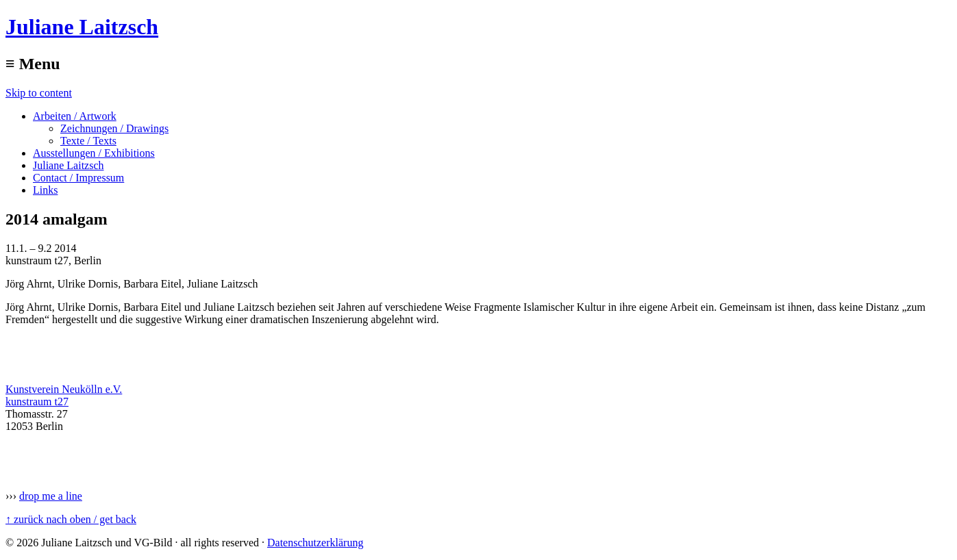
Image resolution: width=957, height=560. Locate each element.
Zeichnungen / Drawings (114, 128)
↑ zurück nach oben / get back (71, 519)
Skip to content (39, 93)
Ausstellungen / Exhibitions (94, 153)
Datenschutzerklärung (315, 543)
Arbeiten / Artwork (75, 116)
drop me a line (51, 496)
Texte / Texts (88, 141)
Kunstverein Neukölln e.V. (64, 389)
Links (45, 190)
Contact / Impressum (78, 178)
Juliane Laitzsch (82, 27)
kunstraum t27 (37, 402)
